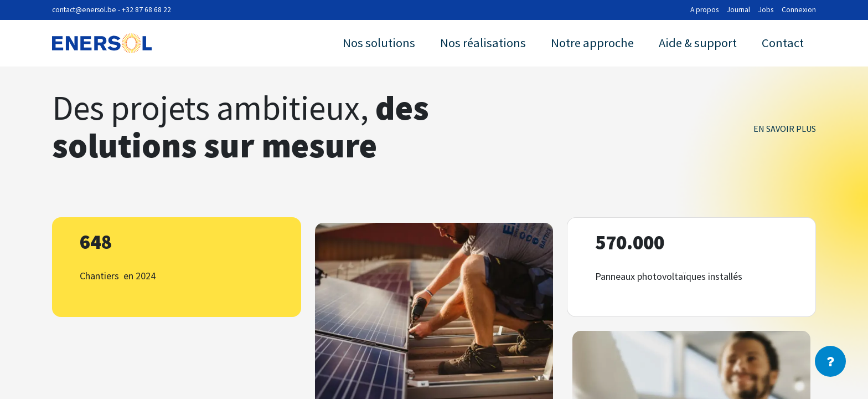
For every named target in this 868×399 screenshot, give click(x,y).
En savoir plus (785, 129)
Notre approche (592, 43)
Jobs (766, 10)
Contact (783, 43)
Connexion (799, 10)
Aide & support (698, 43)
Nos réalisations (483, 43)
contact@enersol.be (84, 10)
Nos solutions (379, 43)
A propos (704, 10)
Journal (738, 10)
